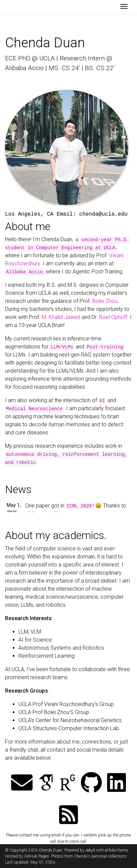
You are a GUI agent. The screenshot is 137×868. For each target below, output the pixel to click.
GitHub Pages (37, 856)
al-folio (110, 850)
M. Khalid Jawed (61, 317)
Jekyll (90, 850)
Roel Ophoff (113, 317)
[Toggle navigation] (124, 7)
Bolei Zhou (105, 301)
